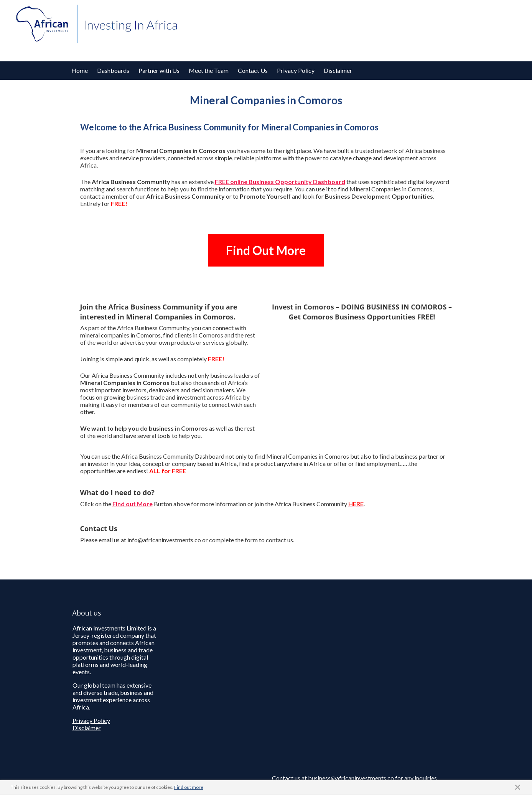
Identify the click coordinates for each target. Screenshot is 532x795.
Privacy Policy (296, 70)
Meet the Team (209, 70)
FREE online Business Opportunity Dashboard (280, 182)
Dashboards (113, 70)
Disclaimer (338, 70)
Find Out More (266, 250)
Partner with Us (159, 70)
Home (80, 70)
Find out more (189, 787)
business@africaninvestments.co (351, 778)
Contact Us (253, 70)
